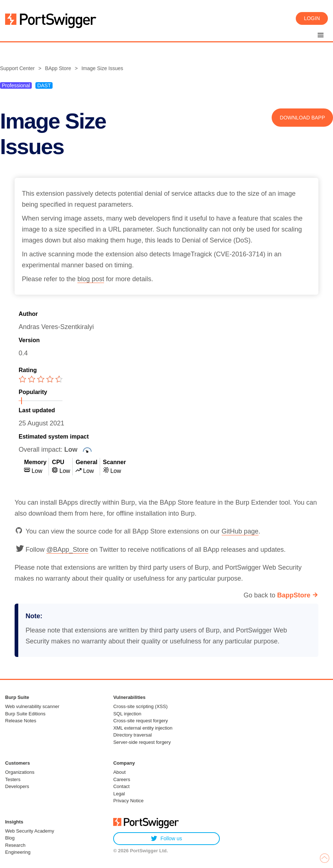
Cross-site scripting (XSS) (140, 706)
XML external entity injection (143, 728)
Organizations (20, 772)
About (119, 772)
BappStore (294, 595)
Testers (13, 779)
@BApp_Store (67, 550)
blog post (91, 279)
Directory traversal (132, 735)
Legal (119, 794)
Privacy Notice (128, 801)
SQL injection (127, 714)
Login (312, 18)
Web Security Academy (30, 831)
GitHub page (240, 531)
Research (15, 845)
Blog (10, 838)
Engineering (18, 852)
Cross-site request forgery (141, 721)
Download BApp (302, 118)
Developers (17, 786)
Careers (122, 779)
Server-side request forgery (142, 742)
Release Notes (21, 721)
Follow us (166, 839)
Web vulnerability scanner (32, 706)
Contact (121, 786)
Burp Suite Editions (25, 714)
